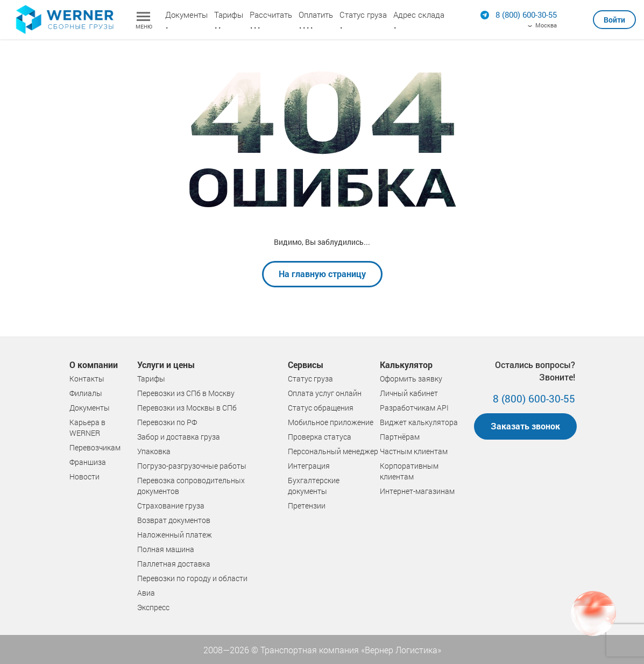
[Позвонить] (526, 15)
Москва (546, 25)
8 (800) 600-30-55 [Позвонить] (534, 398)
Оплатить (316, 15)
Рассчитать (271, 15)
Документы (186, 15)
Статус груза (363, 15)
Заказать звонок (525, 426)
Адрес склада (419, 15)
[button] (614, 15)
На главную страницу (322, 274)
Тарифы (229, 15)
